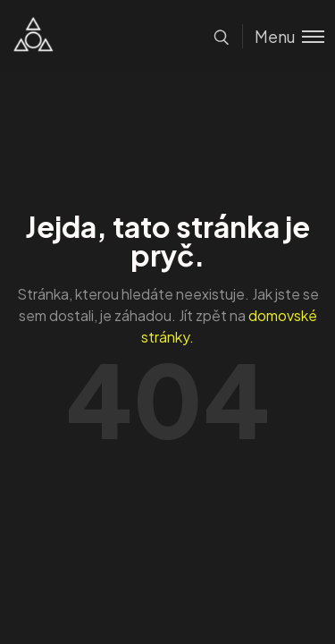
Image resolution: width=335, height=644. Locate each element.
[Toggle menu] (283, 36)
